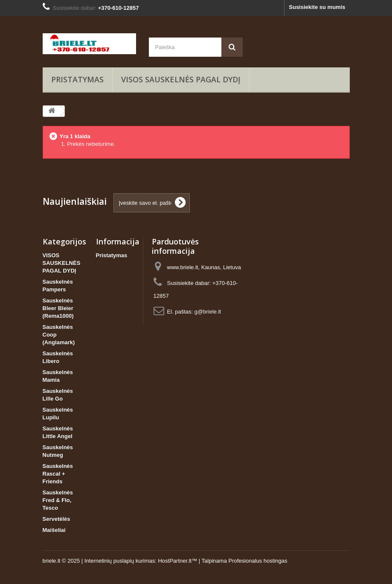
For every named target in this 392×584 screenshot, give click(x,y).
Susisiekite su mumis (317, 7)
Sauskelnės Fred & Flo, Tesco (58, 500)
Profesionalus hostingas (258, 561)
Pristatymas (77, 79)
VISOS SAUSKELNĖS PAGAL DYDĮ (181, 79)
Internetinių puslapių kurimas (120, 561)
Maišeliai (54, 530)
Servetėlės (57, 519)
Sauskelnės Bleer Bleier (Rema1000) (58, 308)
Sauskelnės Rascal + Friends (58, 474)
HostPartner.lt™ (177, 561)
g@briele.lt (208, 312)
